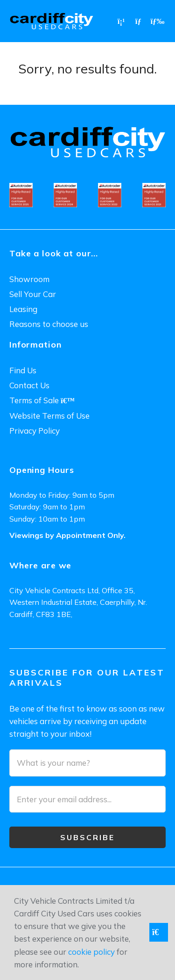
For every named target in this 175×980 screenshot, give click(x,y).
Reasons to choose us (49, 324)
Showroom (29, 279)
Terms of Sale (42, 400)
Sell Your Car (33, 294)
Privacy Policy (35, 431)
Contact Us (29, 385)
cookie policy (91, 952)
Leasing (23, 309)
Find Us (23, 370)
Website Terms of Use (49, 416)
